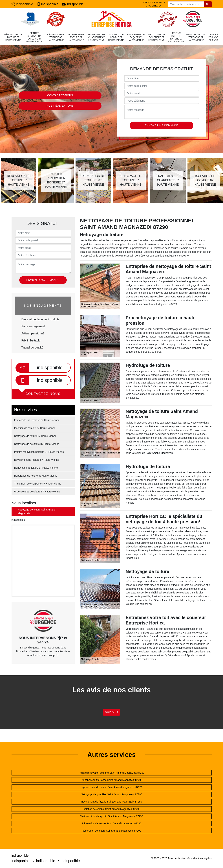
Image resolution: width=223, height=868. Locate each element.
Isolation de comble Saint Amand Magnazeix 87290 (111, 809)
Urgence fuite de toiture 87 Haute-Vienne (176, 37)
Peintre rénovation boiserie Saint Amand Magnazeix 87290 (111, 773)
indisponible (22, 4)
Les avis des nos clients (213, 37)
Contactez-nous (60, 95)
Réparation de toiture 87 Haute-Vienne (56, 37)
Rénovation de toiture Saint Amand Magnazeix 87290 (111, 823)
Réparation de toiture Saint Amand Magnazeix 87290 (111, 831)
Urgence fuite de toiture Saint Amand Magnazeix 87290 (111, 787)
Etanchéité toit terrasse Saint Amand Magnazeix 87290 (111, 780)
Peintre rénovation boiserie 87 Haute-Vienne (34, 37)
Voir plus (111, 712)
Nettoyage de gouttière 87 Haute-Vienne (156, 37)
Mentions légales (202, 858)
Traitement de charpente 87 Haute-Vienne (96, 37)
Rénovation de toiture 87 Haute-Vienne (13, 37)
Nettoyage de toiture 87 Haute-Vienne (76, 37)
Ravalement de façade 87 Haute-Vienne (136, 37)
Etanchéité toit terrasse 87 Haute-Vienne (196, 37)
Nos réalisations (60, 106)
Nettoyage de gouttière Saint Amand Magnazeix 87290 (111, 794)
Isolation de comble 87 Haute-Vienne (116, 37)
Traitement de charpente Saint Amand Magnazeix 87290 (112, 816)
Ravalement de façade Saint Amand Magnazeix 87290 (112, 802)
